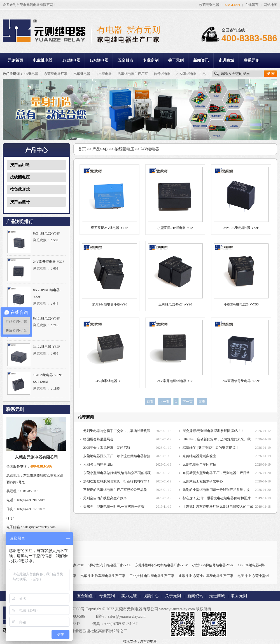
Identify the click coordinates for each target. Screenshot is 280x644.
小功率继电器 (186, 74)
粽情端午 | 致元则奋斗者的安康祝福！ (211, 448)
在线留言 (252, 5)
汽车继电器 (82, 74)
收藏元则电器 (209, 5)
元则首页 (15, 60)
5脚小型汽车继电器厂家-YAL (109, 565)
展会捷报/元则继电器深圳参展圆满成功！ (213, 431)
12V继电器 (99, 60)
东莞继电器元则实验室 (199, 456)
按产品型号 (20, 202)
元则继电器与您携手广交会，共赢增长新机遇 (117, 431)
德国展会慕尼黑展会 (98, 439)
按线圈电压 (20, 177)
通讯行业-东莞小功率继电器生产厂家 (206, 576)
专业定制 (151, 60)
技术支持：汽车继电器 (140, 641)
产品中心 (100, 149)
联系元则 (251, 60)
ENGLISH (232, 5)
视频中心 (151, 596)
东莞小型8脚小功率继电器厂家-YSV (162, 565)
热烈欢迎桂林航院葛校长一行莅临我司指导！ (117, 481)
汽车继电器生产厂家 (133, 74)
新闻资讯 (201, 60)
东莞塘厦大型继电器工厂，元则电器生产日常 (216, 473)
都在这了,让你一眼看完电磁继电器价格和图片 (217, 498)
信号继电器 (162, 74)
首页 (82, 149)
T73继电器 (71, 60)
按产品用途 (20, 165)
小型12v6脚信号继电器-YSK (213, 565)
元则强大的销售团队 (98, 464)
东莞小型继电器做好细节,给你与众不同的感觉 (117, 473)
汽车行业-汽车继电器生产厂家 (103, 576)
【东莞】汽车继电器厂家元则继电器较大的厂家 (218, 507)
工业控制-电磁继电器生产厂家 (152, 576)
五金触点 (125, 60)
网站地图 (270, 5)
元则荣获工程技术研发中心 (203, 481)
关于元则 (176, 60)
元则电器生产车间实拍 (199, 464)
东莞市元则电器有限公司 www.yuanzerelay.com (155, 609)
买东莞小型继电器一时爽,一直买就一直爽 (114, 507)
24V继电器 (150, 149)
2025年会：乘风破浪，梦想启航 (107, 448)
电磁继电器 (43, 60)
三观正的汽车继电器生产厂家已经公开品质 (115, 490)
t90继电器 (31, 74)
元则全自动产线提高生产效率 (105, 498)
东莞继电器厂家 (56, 74)
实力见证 (129, 596)
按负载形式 (20, 189)
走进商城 (226, 60)
